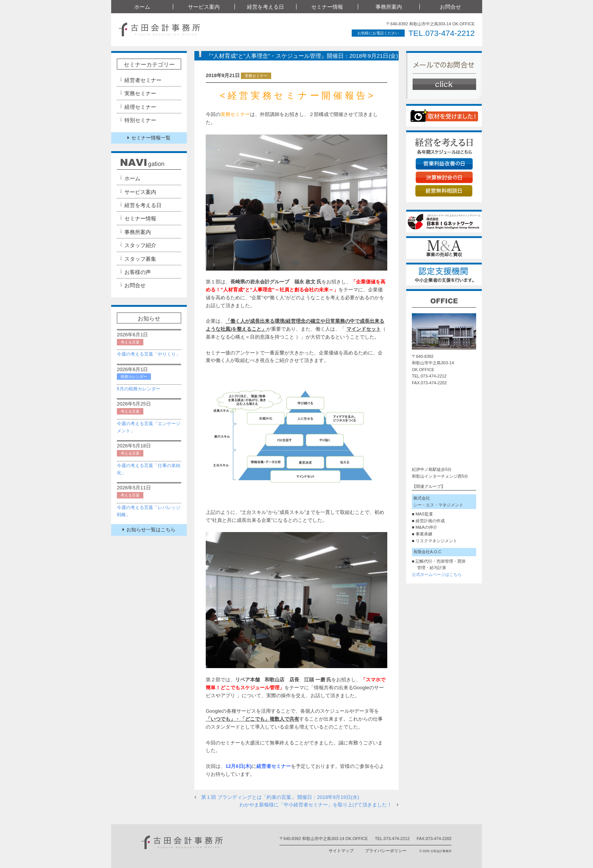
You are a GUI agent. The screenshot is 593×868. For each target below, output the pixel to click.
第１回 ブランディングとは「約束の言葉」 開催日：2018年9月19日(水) (280, 797)
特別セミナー (140, 120)
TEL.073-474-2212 (441, 33)
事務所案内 (389, 7)
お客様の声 (138, 272)
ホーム (142, 7)
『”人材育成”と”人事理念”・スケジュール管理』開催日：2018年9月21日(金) (302, 56)
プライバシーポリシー (386, 851)
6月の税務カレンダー (139, 389)
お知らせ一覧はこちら (149, 530)
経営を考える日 (265, 7)
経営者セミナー (143, 80)
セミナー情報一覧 (149, 138)
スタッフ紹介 (140, 245)
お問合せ (450, 7)
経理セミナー (140, 107)
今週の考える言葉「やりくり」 (149, 354)
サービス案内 (204, 7)
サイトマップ (341, 851)
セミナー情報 (327, 7)
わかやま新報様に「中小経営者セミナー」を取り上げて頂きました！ (316, 805)
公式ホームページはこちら (437, 574)
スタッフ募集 (140, 259)
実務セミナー (140, 93)
